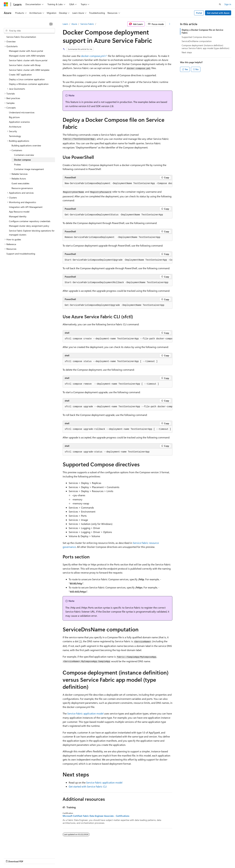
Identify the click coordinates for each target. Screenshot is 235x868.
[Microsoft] (6, 4)
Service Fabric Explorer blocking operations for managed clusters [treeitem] (32, 233)
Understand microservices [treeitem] (22, 112)
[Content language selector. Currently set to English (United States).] (19, 851)
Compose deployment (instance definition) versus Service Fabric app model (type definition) (205, 47)
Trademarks (133, 858)
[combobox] (29, 31)
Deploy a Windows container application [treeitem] (29, 84)
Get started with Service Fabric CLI (88, 786)
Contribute (57, 858)
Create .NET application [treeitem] (20, 75)
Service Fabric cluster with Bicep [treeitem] (25, 65)
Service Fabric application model (85, 713)
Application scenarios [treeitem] (19, 122)
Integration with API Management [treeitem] (26, 207)
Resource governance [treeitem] (22, 188)
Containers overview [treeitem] (24, 155)
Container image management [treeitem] (29, 169)
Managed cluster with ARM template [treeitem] (27, 56)
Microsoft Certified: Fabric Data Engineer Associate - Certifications (96, 816)
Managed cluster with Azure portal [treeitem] (26, 51)
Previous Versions (29, 858)
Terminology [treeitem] (15, 136)
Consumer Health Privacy (92, 858)
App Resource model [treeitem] (19, 212)
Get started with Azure (218, 13)
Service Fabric (87, 24)
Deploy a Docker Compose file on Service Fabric (202, 31)
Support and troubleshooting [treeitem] (21, 254)
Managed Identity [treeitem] (18, 216)
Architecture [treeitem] (15, 127)
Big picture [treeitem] (14, 117)
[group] (118, 184)
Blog (44, 858)
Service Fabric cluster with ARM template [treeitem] (29, 70)
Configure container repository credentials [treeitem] (30, 221)
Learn (65, 24)
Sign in (228, 4)
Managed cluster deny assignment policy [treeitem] (29, 226)
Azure (74, 24)
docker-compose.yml (93, 56)
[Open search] (220, 4)
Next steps (187, 52)
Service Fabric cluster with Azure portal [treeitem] (28, 60)
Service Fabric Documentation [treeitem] (21, 37)
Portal (199, 13)
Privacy (70, 858)
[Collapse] (51, 24)
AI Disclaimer (10, 858)
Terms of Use (117, 858)
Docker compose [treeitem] (22, 160)
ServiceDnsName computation (197, 41)
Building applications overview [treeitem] (26, 145)
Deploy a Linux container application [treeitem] (27, 79)
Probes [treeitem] (17, 164)
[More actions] (170, 24)
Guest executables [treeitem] (20, 183)
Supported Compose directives (197, 37)
